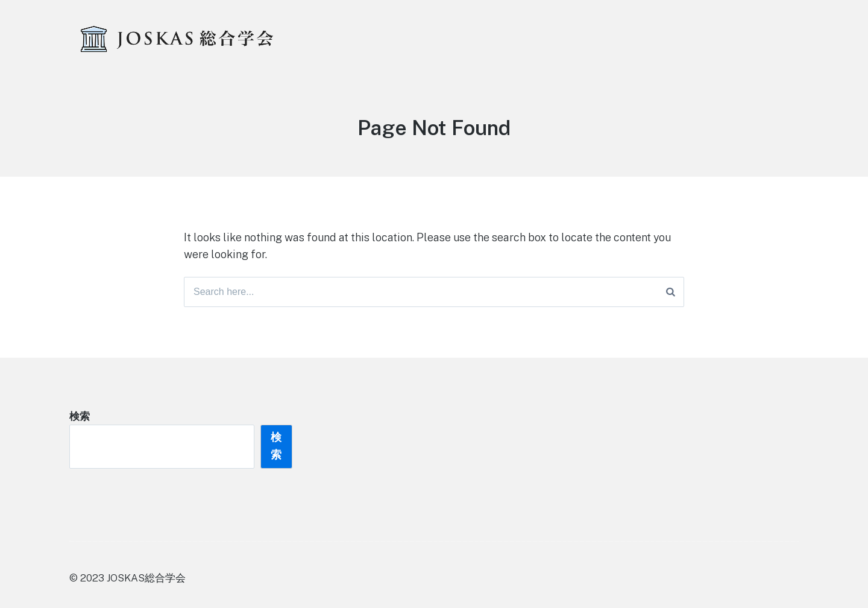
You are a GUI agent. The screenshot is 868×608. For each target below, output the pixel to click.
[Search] (671, 292)
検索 (80, 416)
